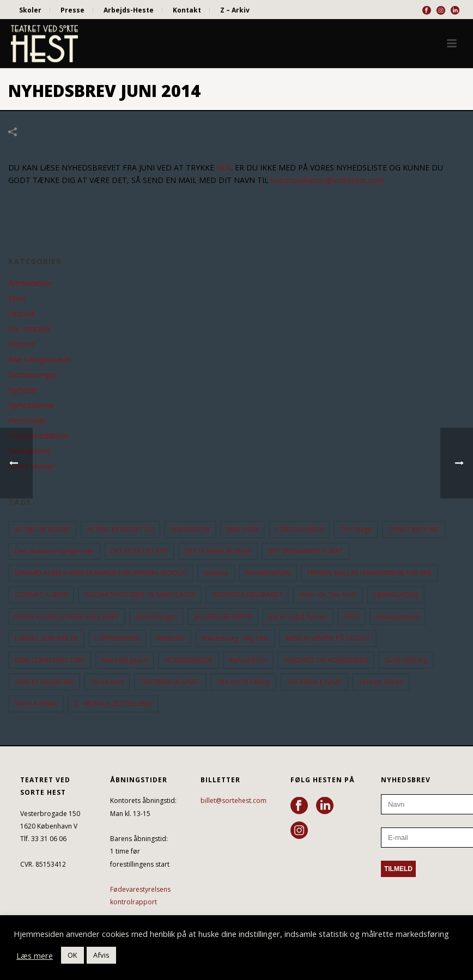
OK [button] (72, 955)
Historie (22, 344)
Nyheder (23, 390)
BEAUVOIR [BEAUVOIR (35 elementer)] (242, 529)
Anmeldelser (30, 283)
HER (224, 168)
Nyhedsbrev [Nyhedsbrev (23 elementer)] (248, 660)
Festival (22, 314)
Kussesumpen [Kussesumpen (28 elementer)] (398, 616)
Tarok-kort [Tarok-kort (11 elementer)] (107, 682)
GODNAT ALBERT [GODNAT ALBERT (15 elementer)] (41, 595)
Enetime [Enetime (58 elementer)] (216, 573)
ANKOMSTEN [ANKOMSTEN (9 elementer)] (190, 529)
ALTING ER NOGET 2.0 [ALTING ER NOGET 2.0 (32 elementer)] (120, 529)
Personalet (27, 421)
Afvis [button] (101, 955)
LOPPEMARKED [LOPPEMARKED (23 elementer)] (117, 638)
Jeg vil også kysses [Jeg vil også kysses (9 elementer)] (298, 616)
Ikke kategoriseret (40, 360)
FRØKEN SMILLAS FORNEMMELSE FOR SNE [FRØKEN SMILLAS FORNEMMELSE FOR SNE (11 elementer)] (369, 573)
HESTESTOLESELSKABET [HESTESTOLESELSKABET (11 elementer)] (247, 595)
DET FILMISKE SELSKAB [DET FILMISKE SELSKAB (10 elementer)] (218, 551)
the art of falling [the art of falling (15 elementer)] (243, 682)
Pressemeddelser (39, 436)
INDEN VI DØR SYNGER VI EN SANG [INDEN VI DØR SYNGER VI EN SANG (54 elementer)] (67, 616)
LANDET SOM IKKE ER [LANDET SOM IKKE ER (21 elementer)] (46, 638)
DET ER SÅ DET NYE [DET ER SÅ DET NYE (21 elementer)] (139, 551)
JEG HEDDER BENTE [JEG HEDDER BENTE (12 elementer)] (223, 616)
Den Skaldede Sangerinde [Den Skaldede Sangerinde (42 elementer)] (54, 551)
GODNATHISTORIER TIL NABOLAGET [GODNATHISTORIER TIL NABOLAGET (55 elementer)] (140, 595)
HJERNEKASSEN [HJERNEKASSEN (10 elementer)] (396, 595)
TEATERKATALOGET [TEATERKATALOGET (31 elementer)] (170, 682)
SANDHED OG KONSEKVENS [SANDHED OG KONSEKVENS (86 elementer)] (326, 660)
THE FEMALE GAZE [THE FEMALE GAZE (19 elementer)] (314, 682)
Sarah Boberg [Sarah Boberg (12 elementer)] (406, 660)
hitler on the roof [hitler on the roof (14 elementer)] (328, 595)
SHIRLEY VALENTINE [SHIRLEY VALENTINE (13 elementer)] (44, 682)
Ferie (17, 299)
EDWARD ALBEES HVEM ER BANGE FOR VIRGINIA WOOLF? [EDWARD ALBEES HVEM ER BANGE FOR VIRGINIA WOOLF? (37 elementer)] (101, 573)
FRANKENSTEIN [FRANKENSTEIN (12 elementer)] (268, 573)
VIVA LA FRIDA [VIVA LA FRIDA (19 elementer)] (36, 704)
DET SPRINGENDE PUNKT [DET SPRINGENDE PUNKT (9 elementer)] (306, 551)
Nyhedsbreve (31, 405)
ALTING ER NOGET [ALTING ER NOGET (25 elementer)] (43, 529)
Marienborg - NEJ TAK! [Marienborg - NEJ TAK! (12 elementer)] (235, 638)
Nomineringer (32, 375)
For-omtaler (29, 329)
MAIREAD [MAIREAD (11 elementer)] (171, 638)
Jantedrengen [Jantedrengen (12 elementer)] (156, 616)
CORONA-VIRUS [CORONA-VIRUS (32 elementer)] (299, 529)
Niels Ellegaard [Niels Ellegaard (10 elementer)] (125, 660)
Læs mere (35, 955)
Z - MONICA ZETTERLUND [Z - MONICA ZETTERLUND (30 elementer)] (113, 704)
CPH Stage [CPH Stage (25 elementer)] (356, 529)
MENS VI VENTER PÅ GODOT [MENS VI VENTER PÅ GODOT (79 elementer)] (328, 638)
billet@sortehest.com (234, 801)
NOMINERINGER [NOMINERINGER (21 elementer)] (189, 660)
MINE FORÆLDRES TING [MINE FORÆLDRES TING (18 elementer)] (50, 660)
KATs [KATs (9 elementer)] (351, 616)
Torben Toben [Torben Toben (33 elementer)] (381, 682)
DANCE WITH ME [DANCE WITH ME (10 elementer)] (414, 529)
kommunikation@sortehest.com (328, 180)
